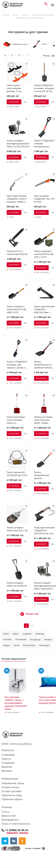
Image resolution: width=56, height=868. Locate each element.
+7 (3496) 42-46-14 (17, 830)
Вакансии (7, 767)
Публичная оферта (12, 799)
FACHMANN (21, 640)
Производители (10, 820)
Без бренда (35, 640)
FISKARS (7, 640)
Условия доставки (11, 791)
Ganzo (6, 634)
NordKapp (40, 634)
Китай (17, 645)
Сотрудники (8, 763)
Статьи (5, 812)
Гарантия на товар (12, 795)
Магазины (7, 771)
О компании (8, 755)
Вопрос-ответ (9, 816)
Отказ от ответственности (16, 824)
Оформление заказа (13, 783)
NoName (48, 640)
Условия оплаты (10, 787)
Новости (6, 759)
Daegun (7, 645)
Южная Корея (29, 645)
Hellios (16, 634)
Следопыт (27, 634)
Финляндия (44, 645)
